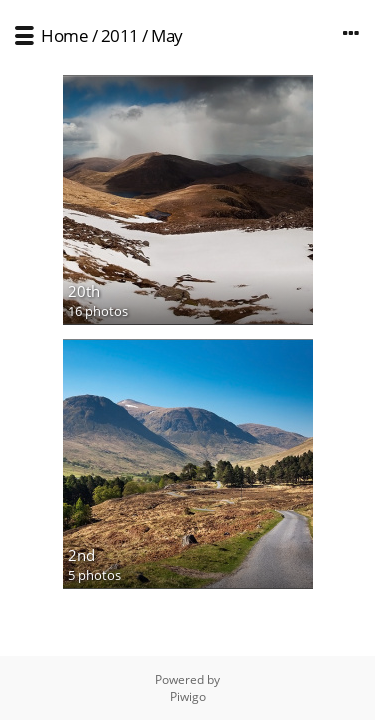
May (167, 35)
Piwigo (188, 696)
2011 (120, 35)
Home (64, 35)
